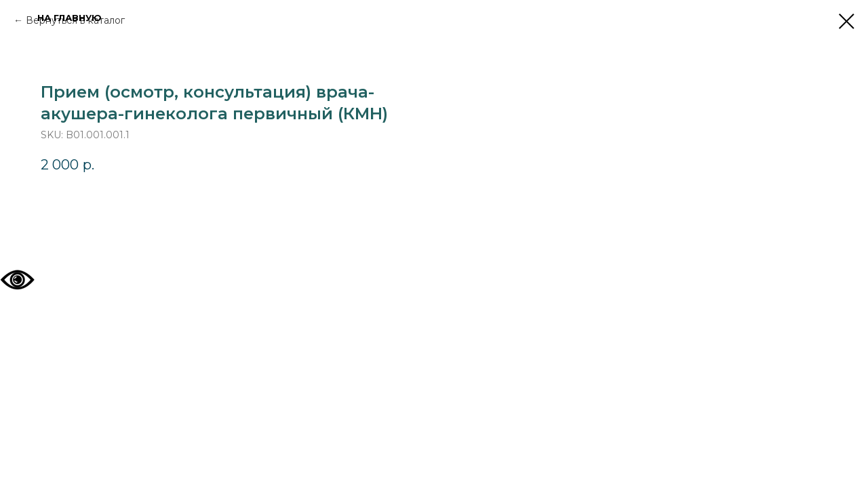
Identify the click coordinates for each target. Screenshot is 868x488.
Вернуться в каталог (75, 20)
